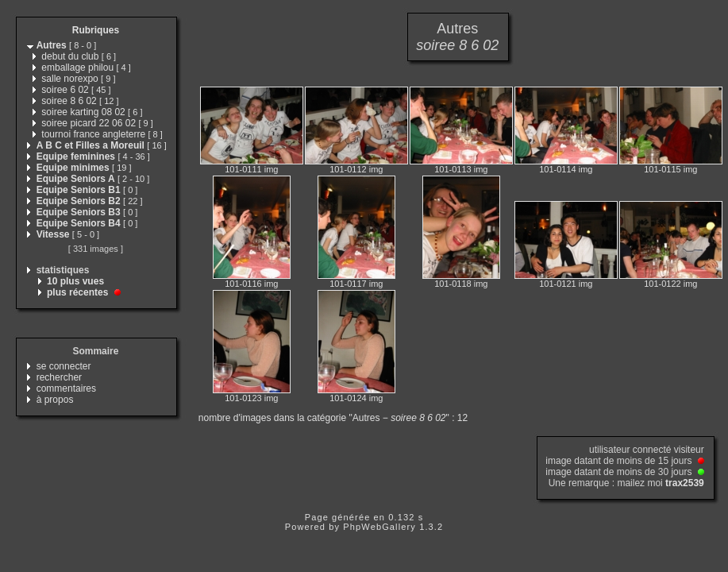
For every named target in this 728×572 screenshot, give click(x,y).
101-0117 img (356, 284)
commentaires (66, 388)
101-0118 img (461, 284)
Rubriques (96, 30)
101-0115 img (670, 169)
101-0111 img (251, 169)
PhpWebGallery (379, 527)
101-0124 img (356, 398)
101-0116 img (251, 284)
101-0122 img (670, 284)
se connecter (64, 366)
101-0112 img (356, 169)
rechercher (59, 377)
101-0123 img (251, 398)
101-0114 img (566, 169)
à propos (55, 400)
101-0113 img (461, 169)
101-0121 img (566, 284)
